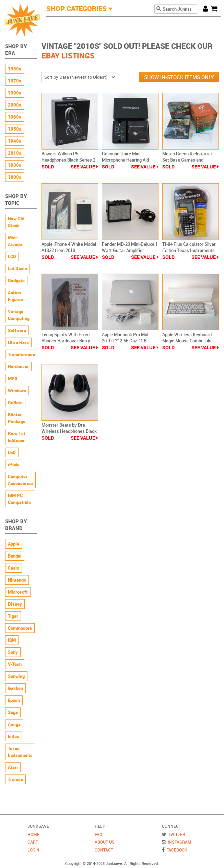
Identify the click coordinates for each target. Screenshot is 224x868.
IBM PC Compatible (19, 499)
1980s (15, 69)
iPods (14, 464)
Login (33, 850)
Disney (15, 604)
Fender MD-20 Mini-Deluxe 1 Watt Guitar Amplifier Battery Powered (130, 250)
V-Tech (15, 664)
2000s (15, 105)
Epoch (14, 700)
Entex (14, 736)
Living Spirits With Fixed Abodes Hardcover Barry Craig (66, 341)
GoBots (15, 403)
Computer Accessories (20, 480)
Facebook (177, 850)
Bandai (15, 556)
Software (17, 330)
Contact (104, 850)
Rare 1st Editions (17, 437)
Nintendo (17, 580)
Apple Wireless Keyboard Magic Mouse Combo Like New (187, 341)
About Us (105, 842)
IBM (12, 640)
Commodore (20, 628)
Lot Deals (17, 268)
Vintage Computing (19, 315)
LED (12, 452)
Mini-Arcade (15, 241)
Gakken (15, 688)
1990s (15, 93)
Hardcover (18, 366)
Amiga (14, 724)
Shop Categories (76, 8)
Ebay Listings (68, 56)
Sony (13, 652)
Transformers (22, 354)
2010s (15, 153)
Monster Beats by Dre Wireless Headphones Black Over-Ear (69, 431)
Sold (48, 167)
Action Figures (15, 296)
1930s (15, 165)
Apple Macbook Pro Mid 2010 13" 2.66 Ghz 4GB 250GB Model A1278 (125, 341)
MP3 (13, 378)
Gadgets (16, 281)
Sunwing (16, 676)
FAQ (98, 834)
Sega (13, 712)
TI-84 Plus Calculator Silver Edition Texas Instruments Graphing (189, 250)
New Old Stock (16, 222)
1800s (15, 177)
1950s (15, 129)
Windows (17, 391)
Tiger (13, 616)
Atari (13, 767)
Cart (216, 8)
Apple (14, 544)
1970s (15, 81)
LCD (12, 256)
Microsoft (18, 592)
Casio (14, 568)
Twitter (177, 834)
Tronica (15, 779)
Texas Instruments (20, 752)
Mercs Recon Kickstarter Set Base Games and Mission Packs (187, 160)
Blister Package (17, 418)
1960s (15, 117)
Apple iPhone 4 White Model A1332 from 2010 (69, 247)
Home (33, 834)
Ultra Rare (18, 342)
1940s (15, 141)
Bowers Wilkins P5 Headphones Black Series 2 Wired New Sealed (68, 160)
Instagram (180, 842)
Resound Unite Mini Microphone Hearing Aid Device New (125, 160)
